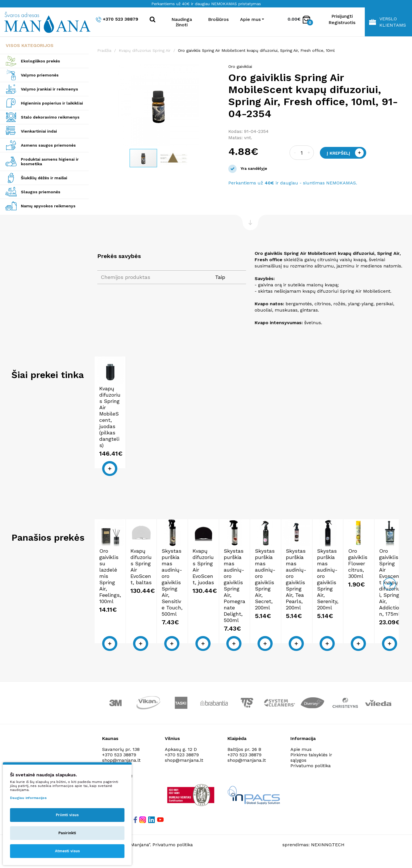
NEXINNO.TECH (328, 854)
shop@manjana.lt (184, 769)
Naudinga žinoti (182, 22)
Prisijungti (342, 16)
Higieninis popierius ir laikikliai (52, 103)
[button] (215, 69)
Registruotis (342, 22)
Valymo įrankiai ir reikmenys (49, 89)
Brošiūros (218, 19)
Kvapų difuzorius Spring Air (145, 50)
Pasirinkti (67, 833)
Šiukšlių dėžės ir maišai (44, 178)
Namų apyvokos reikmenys (48, 206)
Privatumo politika (311, 775)
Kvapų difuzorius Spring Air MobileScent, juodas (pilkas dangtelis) (131, 451)
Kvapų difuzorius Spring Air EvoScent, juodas (359, 614)
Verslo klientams (388, 22)
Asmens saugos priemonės (48, 145)
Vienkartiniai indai (39, 131)
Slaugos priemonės (41, 192)
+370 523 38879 (117, 19)
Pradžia (104, 50)
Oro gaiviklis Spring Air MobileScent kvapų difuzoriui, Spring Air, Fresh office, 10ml (256, 50)
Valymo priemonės (40, 75)
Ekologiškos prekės (40, 61)
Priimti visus (67, 815)
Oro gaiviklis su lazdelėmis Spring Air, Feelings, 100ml (129, 617)
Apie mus (301, 758)
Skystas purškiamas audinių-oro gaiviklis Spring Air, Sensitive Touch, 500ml (279, 620)
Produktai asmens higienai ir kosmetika (50, 162)
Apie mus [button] (250, 19)
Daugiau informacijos (28, 798)
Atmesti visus (67, 851)
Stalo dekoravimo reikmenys (50, 117)
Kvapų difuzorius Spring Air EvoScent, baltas (208, 614)
